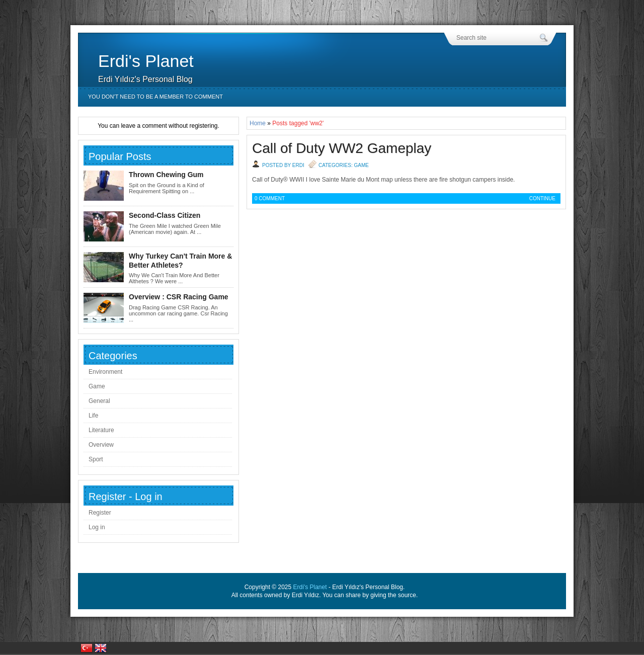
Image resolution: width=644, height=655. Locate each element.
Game (361, 165)
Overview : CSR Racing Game (179, 297)
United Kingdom (101, 648)
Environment (105, 372)
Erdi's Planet (146, 61)
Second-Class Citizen (165, 215)
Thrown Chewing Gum (166, 175)
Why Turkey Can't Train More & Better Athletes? (180, 261)
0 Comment (270, 198)
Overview (101, 445)
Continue (542, 198)
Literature (101, 430)
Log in (97, 527)
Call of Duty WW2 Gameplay (342, 148)
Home (258, 123)
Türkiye (87, 648)
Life (93, 416)
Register (100, 513)
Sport (96, 459)
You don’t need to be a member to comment (155, 97)
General (99, 401)
